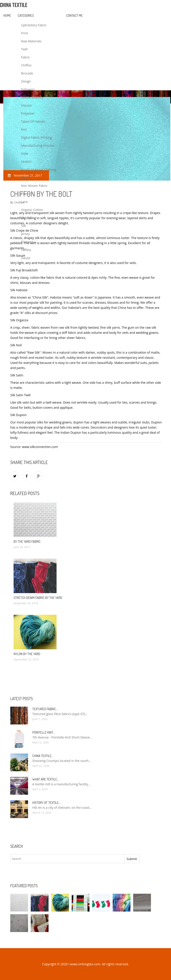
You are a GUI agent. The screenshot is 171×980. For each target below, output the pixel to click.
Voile (25, 154)
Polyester (28, 113)
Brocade (27, 73)
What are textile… (46, 779)
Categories (26, 15)
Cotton (26, 218)
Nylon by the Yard (27, 654)
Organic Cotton (32, 210)
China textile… (43, 756)
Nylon (25, 178)
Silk (24, 226)
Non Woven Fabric (34, 186)
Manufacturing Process (38, 145)
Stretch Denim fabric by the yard (38, 598)
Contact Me (74, 15)
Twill (24, 49)
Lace (24, 202)
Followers (28, 89)
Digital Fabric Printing (37, 137)
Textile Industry (32, 97)
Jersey (25, 234)
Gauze (26, 258)
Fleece (26, 194)
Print (25, 33)
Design (26, 81)
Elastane (27, 242)
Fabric (26, 57)
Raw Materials (31, 41)
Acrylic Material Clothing (39, 170)
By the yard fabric (27, 542)
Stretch (26, 162)
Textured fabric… (45, 709)
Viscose (26, 105)
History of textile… (46, 803)
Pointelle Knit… (44, 732)
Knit (24, 129)
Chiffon (26, 65)
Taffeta (26, 250)
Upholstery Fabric (34, 25)
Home (7, 15)
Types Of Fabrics (33, 121)
